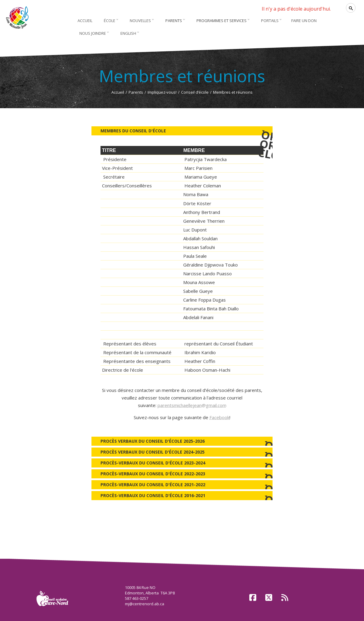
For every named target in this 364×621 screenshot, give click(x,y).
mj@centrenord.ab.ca (145, 604)
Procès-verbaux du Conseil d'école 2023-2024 (182, 464)
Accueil (118, 92)
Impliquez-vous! (162, 92)
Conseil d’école (195, 92)
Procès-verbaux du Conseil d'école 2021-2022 (182, 485)
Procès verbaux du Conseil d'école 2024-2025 (182, 453)
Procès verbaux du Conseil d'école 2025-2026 (182, 442)
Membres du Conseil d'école (187, 130)
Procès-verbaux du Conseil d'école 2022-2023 (182, 475)
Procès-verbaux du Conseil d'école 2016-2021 (182, 496)
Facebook (219, 417)
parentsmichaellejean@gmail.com (192, 405)
